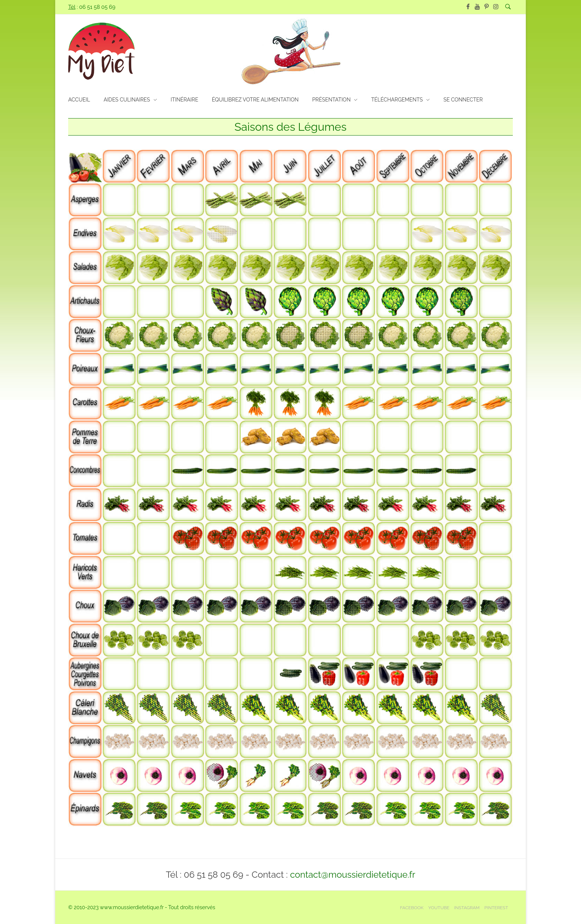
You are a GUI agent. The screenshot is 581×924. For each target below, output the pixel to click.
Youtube (439, 908)
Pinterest (496, 908)
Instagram (467, 908)
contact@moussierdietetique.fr (353, 875)
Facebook (412, 908)
